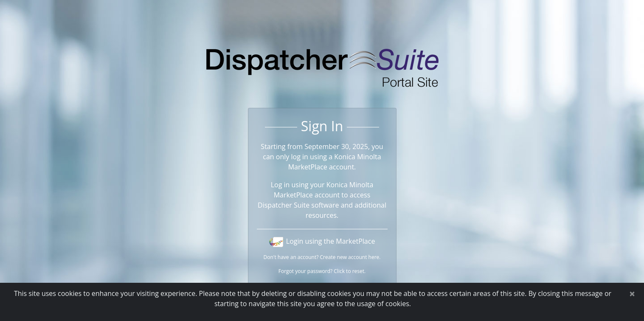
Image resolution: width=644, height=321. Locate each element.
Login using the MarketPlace (322, 241)
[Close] (632, 293)
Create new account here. (350, 257)
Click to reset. (350, 271)
